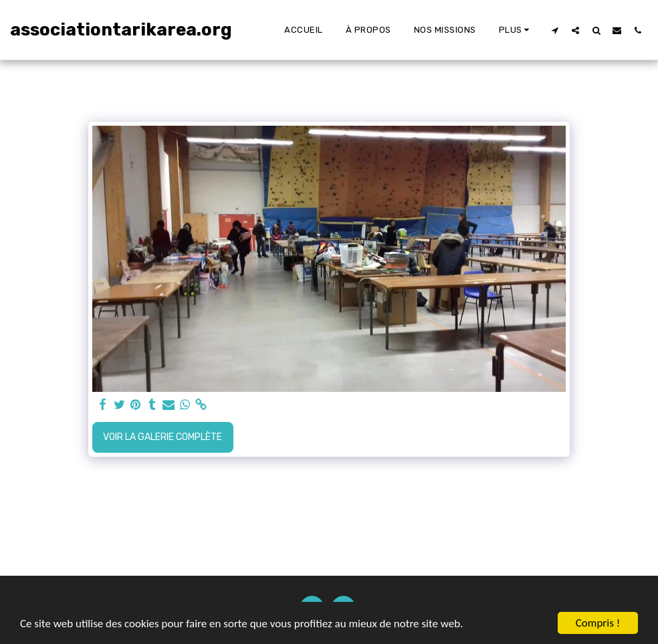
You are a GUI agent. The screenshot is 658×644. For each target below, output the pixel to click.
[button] (555, 30)
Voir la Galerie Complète (162, 437)
